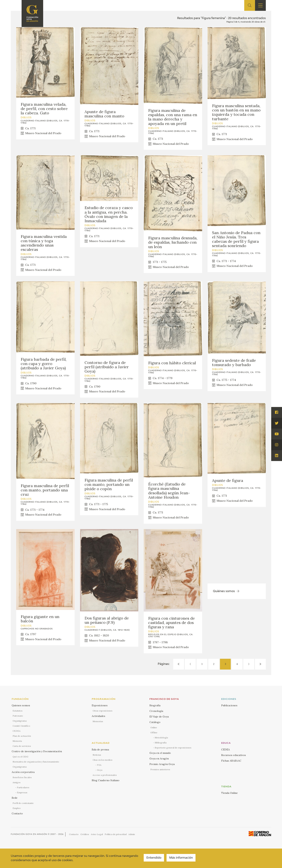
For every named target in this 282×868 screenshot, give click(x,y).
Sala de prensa (100, 750)
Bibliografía (161, 743)
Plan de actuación (22, 736)
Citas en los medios (103, 760)
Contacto (17, 813)
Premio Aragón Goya (162, 764)
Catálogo (155, 722)
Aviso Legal (97, 834)
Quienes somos (21, 705)
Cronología (156, 711)
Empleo (17, 808)
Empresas (22, 792)
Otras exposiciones (103, 711)
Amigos (17, 782)
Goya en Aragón (159, 759)
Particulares (23, 787)
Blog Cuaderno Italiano (106, 780)
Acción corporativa (23, 772)
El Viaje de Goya (159, 717)
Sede (15, 798)
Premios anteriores (160, 769)
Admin (132, 834)
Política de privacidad (116, 834)
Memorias (98, 721)
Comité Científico (21, 726)
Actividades (98, 716)
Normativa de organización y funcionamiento (36, 762)
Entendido (154, 858)
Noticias (97, 755)
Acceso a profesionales (105, 775)
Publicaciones (229, 705)
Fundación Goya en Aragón (29, 834)
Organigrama (20, 721)
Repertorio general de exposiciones (173, 748)
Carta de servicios (22, 746)
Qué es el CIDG (20, 757)
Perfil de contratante (23, 803)
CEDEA (17, 731)
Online (154, 727)
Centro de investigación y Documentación (37, 751)
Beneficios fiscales (22, 777)
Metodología (161, 738)
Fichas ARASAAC (231, 761)
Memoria (17, 741)
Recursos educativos (234, 755)
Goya (100, 770)
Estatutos (18, 711)
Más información (181, 858)
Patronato (18, 716)
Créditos (85, 834)
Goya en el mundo (160, 753)
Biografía (155, 705)
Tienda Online (229, 793)
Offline (154, 732)
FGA (99, 765)
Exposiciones (100, 705)
